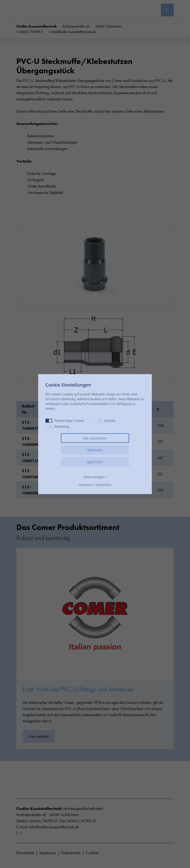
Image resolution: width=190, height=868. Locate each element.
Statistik (105, 420)
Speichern (95, 462)
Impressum (86, 485)
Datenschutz (103, 485)
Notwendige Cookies (65, 420)
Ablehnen (95, 450)
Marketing (57, 426)
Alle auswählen (95, 438)
